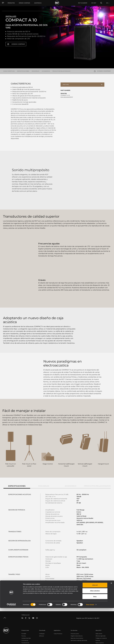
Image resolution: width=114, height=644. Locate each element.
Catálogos (42, 616)
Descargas (36, 71)
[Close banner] (111, 619)
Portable (24, 616)
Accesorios (46, 71)
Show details (90, 641)
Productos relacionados (61, 71)
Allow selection (95, 627)
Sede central (99, 616)
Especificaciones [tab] (17, 469)
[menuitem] (24, 3)
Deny (95, 632)
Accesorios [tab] (70, 469)
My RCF (94, 3)
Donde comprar (18, 44)
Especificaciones (23, 71)
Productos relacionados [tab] (97, 469)
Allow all (95, 621)
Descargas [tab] (44, 469)
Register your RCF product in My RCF (88, 601)
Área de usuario (75, 616)
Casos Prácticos (58, 616)
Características (9, 71)
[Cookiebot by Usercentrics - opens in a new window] (11, 641)
